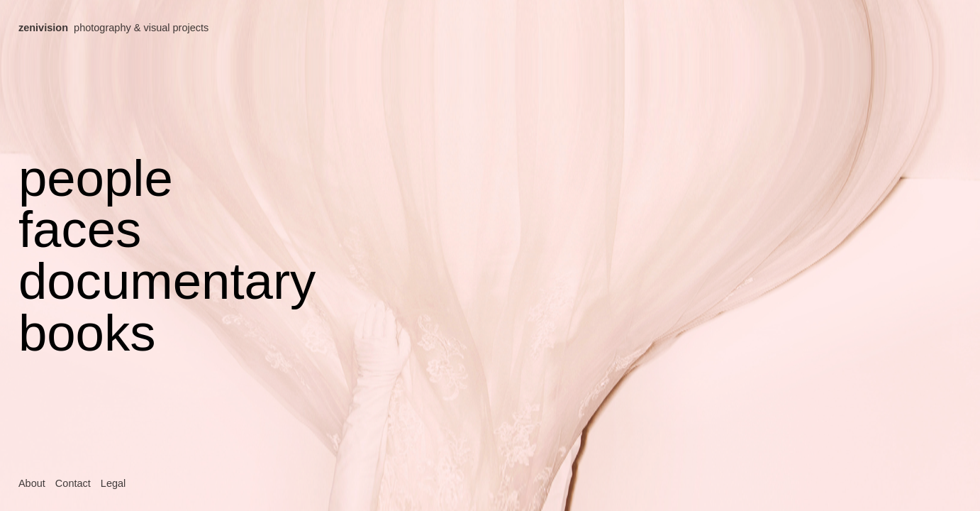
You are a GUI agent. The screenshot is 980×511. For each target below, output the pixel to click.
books (87, 333)
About (32, 483)
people (96, 178)
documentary (167, 281)
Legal (113, 483)
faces (80, 229)
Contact (73, 483)
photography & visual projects (113, 28)
